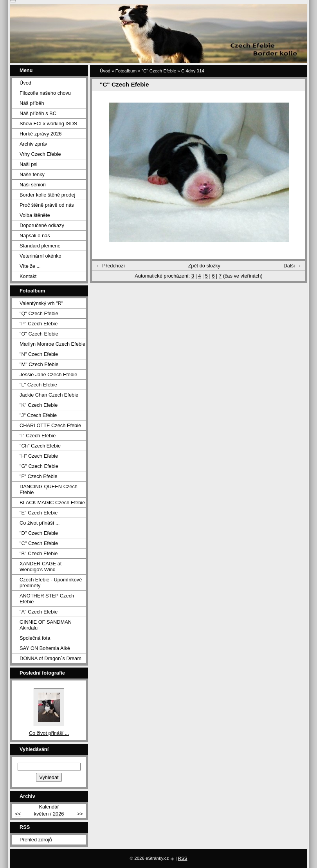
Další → (292, 266)
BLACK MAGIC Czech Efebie (52, 503)
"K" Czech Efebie (39, 405)
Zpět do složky (204, 266)
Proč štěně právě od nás (47, 205)
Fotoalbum (126, 71)
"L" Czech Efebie (38, 385)
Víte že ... (30, 266)
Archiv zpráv (33, 144)
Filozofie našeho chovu (45, 93)
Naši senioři (33, 185)
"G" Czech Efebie (39, 466)
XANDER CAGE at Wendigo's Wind (41, 567)
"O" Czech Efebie (39, 334)
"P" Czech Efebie (39, 324)
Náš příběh (32, 103)
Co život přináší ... (40, 523)
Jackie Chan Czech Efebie (49, 395)
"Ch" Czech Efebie (40, 446)
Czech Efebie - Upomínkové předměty (51, 583)
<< (18, 814)
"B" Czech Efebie (39, 553)
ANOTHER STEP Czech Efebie (47, 599)
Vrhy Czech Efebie (40, 154)
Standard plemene (40, 246)
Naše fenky (32, 174)
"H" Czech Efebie (39, 456)
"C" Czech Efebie (159, 71)
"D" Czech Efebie (39, 533)
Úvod (105, 71)
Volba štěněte (35, 215)
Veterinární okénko (41, 256)
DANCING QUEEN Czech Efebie (49, 489)
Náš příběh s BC (38, 113)
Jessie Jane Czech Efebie (48, 374)
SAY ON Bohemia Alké (45, 648)
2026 (58, 814)
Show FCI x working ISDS (48, 124)
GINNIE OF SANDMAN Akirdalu (46, 625)
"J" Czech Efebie (38, 415)
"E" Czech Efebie (39, 513)
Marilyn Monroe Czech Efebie (52, 344)
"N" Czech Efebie (39, 354)
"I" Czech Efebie (38, 436)
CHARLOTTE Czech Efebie (50, 425)
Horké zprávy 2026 (41, 134)
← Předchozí (110, 266)
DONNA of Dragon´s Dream (50, 658)
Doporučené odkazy (42, 225)
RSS (183, 858)
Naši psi (29, 164)
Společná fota (35, 638)
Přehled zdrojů (36, 840)
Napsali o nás (35, 235)
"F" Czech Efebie (39, 476)
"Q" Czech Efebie (39, 313)
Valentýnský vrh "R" (41, 303)
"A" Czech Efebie (39, 612)
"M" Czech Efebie (39, 364)
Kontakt (28, 276)
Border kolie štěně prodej (47, 195)
